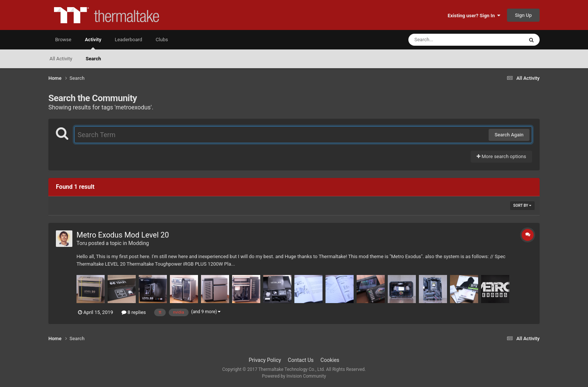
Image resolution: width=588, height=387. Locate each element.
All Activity (61, 59)
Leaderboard (128, 40)
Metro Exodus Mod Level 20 (123, 235)
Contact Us (301, 360)
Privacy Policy (265, 360)
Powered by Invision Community (294, 376)
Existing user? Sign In (474, 16)
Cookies (330, 360)
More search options (501, 156)
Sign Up (523, 15)
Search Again (509, 135)
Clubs (162, 40)
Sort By (522, 205)
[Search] (447, 40)
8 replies (134, 312)
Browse (63, 40)
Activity (93, 43)
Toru (82, 243)
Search (94, 59)
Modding (139, 243)
